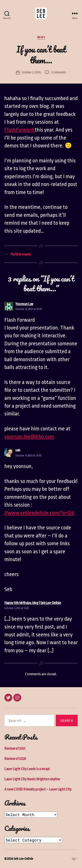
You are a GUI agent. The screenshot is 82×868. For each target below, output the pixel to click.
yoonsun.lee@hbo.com (29, 437)
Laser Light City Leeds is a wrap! (27, 769)
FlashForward (20, 130)
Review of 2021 (15, 749)
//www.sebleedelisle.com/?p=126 (39, 513)
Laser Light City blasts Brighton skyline (32, 779)
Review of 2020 (15, 759)
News (41, 37)
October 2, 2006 (31, 72)
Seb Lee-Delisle (23, 859)
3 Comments (58, 72)
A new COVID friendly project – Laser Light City (38, 789)
